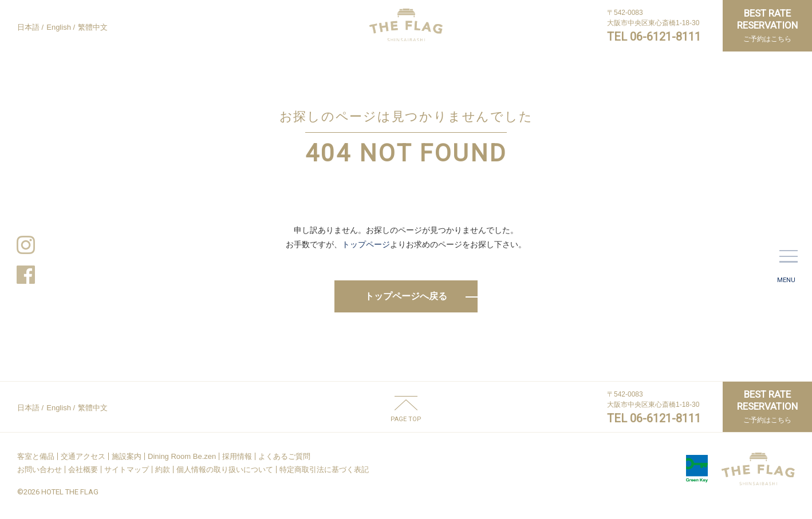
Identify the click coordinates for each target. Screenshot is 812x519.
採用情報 (237, 456)
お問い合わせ (40, 470)
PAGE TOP (406, 419)
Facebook (26, 275)
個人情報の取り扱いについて (225, 470)
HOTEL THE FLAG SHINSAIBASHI (406, 25)
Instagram (26, 245)
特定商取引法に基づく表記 (324, 470)
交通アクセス (83, 456)
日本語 (28, 27)
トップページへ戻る (406, 296)
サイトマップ (127, 470)
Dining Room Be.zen (182, 456)
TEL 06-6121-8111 (654, 37)
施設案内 (127, 456)
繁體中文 (93, 27)
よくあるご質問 (284, 456)
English (59, 27)
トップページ (366, 244)
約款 (163, 470)
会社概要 (83, 470)
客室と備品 (36, 456)
